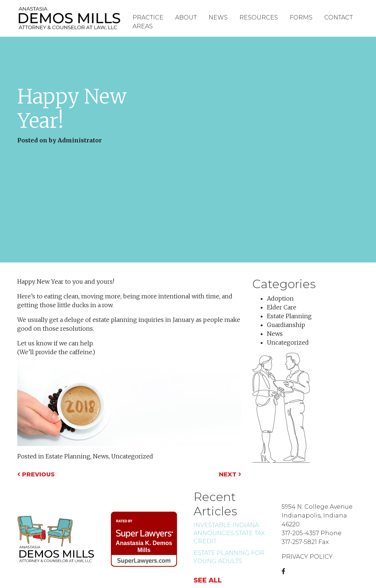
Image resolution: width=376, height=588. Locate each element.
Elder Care (282, 307)
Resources (259, 17)
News (218, 17)
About (186, 17)
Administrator (80, 140)
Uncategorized (132, 456)
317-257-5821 (299, 542)
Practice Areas (148, 22)
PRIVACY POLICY (307, 557)
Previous (36, 474)
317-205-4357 (300, 533)
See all (208, 580)
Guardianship (286, 325)
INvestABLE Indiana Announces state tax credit (229, 533)
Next (230, 474)
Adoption (280, 298)
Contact (339, 17)
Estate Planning (68, 456)
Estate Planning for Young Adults (229, 557)
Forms (301, 17)
